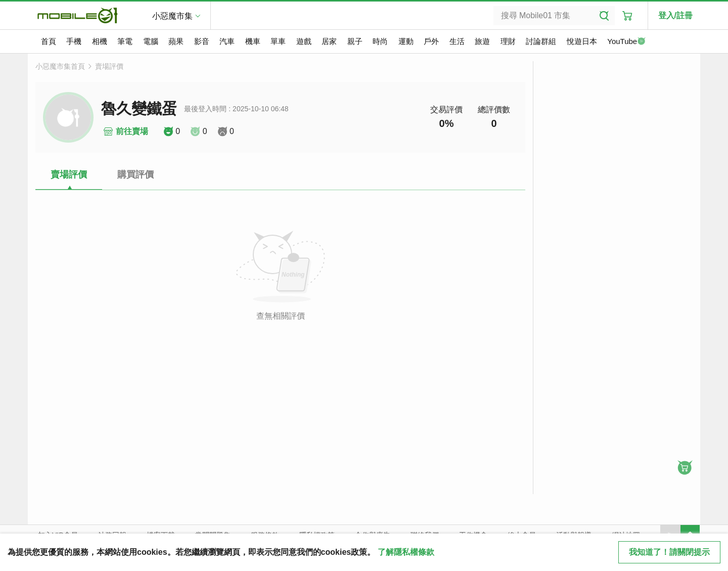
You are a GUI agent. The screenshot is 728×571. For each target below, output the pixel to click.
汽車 (227, 41)
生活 (457, 41)
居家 (329, 41)
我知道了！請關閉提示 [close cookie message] (669, 552)
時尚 (380, 41)
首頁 (49, 41)
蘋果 (176, 41)
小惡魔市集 (172, 16)
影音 (202, 41)
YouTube (626, 42)
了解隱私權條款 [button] (406, 552)
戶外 (431, 41)
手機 (74, 41)
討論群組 (541, 41)
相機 (100, 41)
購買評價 (135, 174)
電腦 (151, 41)
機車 (253, 41)
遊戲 (304, 41)
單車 (278, 41)
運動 (406, 41)
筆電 (125, 41)
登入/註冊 (675, 15)
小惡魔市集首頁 (60, 66)
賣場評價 (109, 66)
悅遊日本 (582, 41)
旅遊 (482, 41)
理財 (508, 41)
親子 (355, 41)
